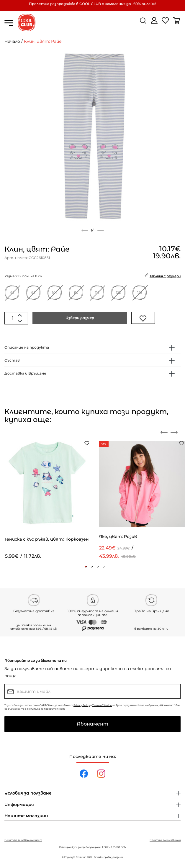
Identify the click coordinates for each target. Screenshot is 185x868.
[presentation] (164, 432)
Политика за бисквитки (165, 840)
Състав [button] (12, 360)
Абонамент (92, 724)
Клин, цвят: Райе (43, 41)
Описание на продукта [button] (27, 347)
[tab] (92, 347)
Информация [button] (19, 805)
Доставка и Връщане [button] (25, 373)
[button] (86, 567)
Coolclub (81, 857)
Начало (12, 41)
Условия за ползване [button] (28, 793)
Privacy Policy (82, 705)
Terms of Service (102, 705)
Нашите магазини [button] (26, 816)
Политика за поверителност (46, 709)
